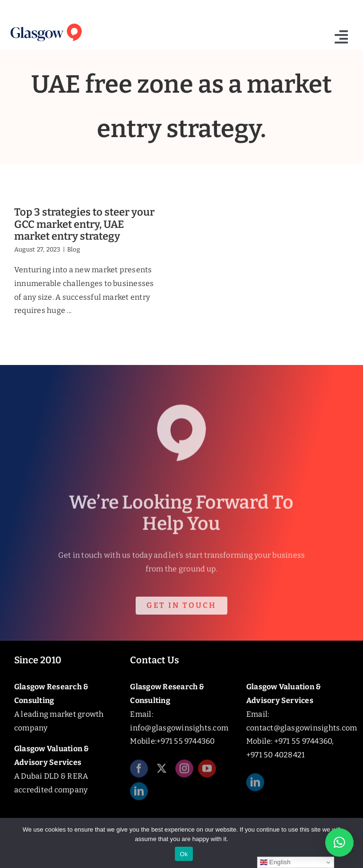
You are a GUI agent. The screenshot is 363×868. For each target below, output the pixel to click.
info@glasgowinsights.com (179, 728)
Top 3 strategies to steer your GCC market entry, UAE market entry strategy (84, 224)
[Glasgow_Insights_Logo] (46, 24)
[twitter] (162, 772)
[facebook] (139, 772)
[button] (339, 842)
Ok (184, 854)
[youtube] (207, 772)
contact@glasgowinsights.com (302, 728)
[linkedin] (139, 794)
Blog (73, 249)
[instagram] (184, 772)
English (275, 862)
